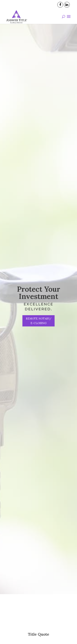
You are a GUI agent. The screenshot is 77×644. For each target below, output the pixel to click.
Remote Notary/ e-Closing (39, 321)
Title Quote (38, 634)
